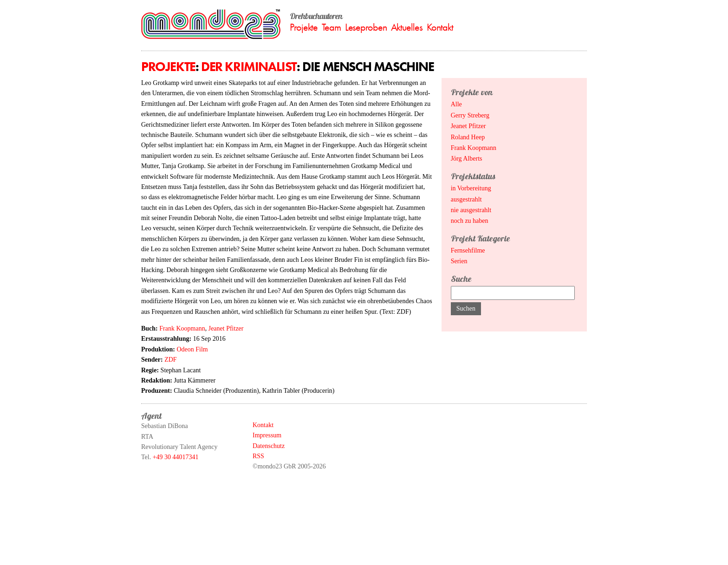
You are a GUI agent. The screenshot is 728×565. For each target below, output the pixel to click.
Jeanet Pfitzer (226, 328)
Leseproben (366, 27)
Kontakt (440, 27)
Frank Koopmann (182, 328)
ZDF (170, 360)
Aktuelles (407, 27)
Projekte (304, 27)
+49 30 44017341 (176, 457)
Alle (456, 104)
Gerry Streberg (470, 115)
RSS (258, 456)
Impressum (267, 435)
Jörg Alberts (467, 159)
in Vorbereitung (471, 188)
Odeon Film (192, 349)
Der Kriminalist (249, 67)
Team (331, 27)
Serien (459, 261)
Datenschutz (269, 446)
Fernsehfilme (468, 250)
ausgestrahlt (466, 199)
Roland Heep (468, 137)
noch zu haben (470, 221)
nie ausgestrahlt (471, 210)
